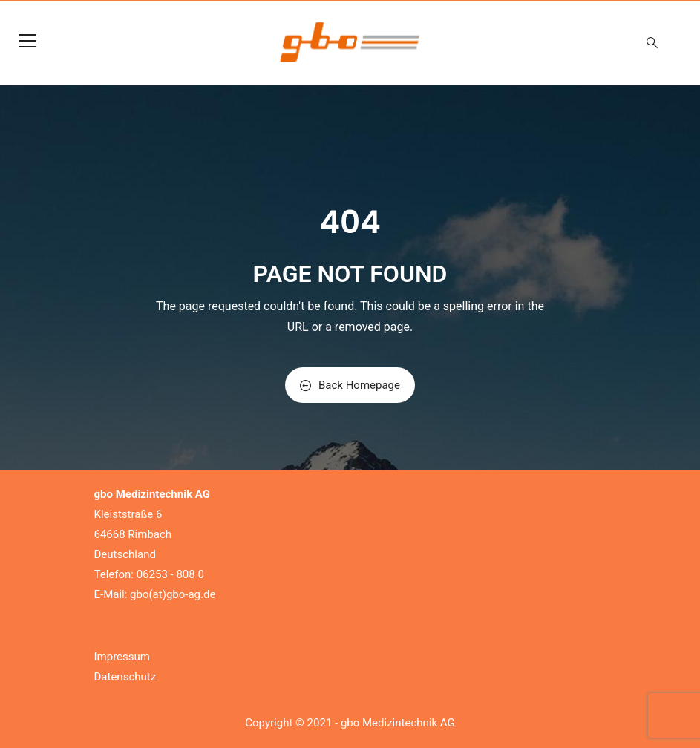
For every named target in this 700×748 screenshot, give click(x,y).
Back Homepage (350, 385)
